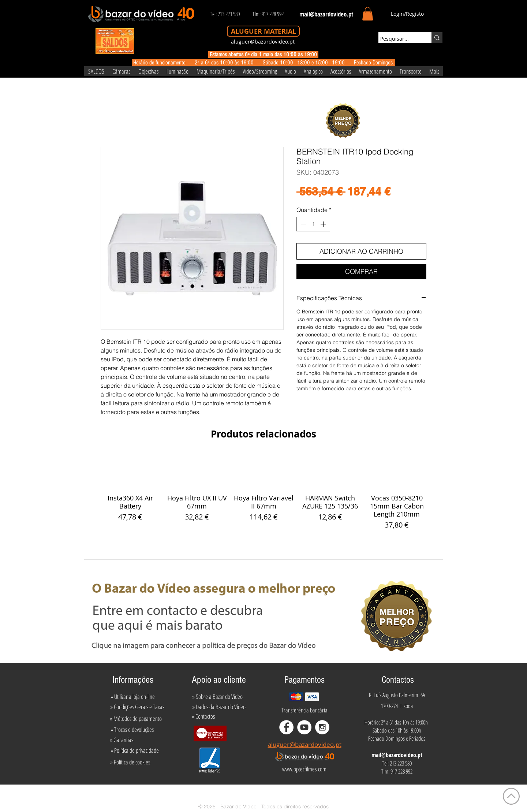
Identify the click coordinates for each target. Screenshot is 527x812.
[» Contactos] (203, 716)
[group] (263, 492)
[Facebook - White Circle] (286, 727)
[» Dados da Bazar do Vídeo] (219, 707)
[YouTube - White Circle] (304, 727)
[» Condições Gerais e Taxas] (137, 707)
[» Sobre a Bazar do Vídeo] (217, 696)
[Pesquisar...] (398, 39)
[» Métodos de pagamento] (136, 718)
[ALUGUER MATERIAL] (263, 31)
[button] (368, 14)
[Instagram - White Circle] (322, 727)
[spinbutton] (313, 224)
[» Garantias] (121, 740)
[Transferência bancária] (304, 710)
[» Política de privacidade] (134, 750)
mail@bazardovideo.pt (397, 755)
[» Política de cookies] (130, 762)
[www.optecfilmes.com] (304, 769)
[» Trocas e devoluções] (132, 729)
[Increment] (324, 224)
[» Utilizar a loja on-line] (132, 696)
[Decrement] (303, 224)
